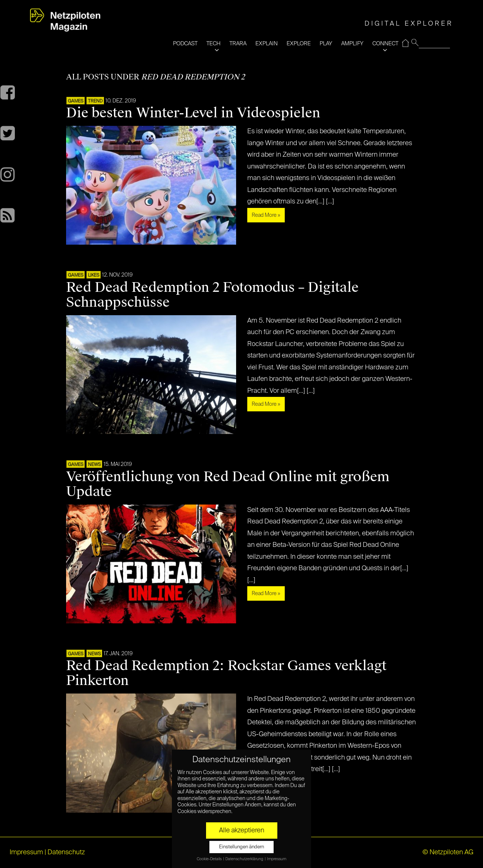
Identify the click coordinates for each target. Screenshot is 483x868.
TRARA (238, 44)
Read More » (266, 215)
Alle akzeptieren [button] (242, 831)
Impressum (26, 852)
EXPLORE (299, 44)
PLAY (326, 44)
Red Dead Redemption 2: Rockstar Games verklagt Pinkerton (226, 673)
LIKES (94, 275)
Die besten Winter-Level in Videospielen (193, 113)
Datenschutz (66, 852)
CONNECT (385, 44)
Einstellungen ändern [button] (242, 847)
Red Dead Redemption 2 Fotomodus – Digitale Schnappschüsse (212, 295)
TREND (95, 101)
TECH (213, 44)
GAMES (76, 101)
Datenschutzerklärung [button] (245, 859)
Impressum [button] (277, 859)
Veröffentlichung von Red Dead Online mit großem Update (228, 484)
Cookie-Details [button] (210, 859)
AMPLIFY (352, 44)
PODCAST (185, 44)
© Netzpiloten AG (448, 852)
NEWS (94, 465)
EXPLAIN (267, 44)
